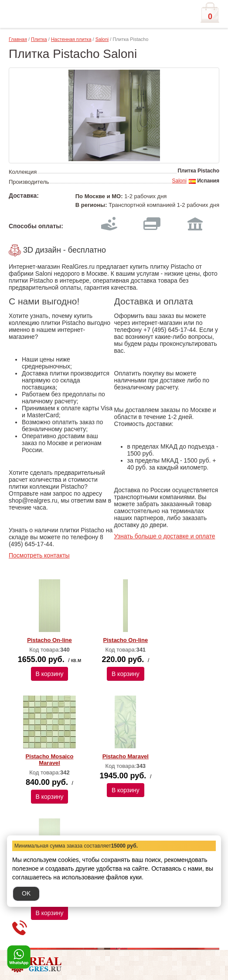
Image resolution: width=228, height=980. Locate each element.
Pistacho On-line (49, 640)
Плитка (39, 39)
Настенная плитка (71, 39)
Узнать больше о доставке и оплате (165, 536)
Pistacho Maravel (126, 756)
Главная (18, 39)
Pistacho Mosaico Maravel (50, 760)
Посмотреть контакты (39, 555)
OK (26, 893)
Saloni (102, 39)
